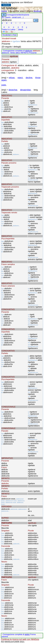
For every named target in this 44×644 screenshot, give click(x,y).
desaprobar (25, 90)
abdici (27, 634)
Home (4, 11)
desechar (13, 90)
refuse (12, 78)
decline (29, 78)
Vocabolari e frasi (9, 35)
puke (4, 85)
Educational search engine (21, 11)
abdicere (29, 51)
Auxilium (37, 11)
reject (20, 78)
